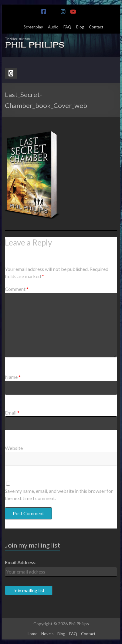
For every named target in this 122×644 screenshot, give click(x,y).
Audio (53, 27)
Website (14, 448)
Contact (96, 27)
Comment (17, 289)
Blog (80, 27)
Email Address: (21, 562)
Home (32, 634)
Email (12, 413)
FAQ (67, 27)
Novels (47, 634)
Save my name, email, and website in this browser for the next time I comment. (59, 494)
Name (13, 377)
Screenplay (33, 27)
